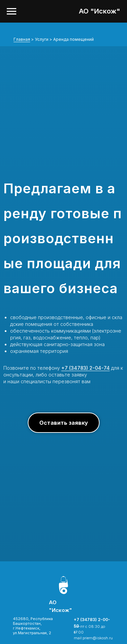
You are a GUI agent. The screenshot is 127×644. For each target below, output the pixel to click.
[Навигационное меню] (12, 11)
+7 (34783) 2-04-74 (86, 368)
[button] (64, 423)
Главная (22, 39)
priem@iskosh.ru (98, 638)
